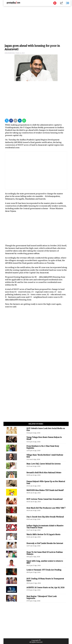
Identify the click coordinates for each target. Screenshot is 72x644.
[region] (36, 24)
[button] (7, 121)
